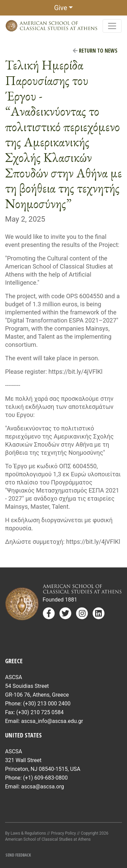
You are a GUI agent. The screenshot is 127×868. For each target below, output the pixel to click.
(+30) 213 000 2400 (47, 704)
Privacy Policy (63, 833)
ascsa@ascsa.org (43, 787)
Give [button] (61, 8)
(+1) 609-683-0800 (45, 778)
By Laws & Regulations (26, 833)
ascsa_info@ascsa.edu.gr (52, 721)
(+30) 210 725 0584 (40, 712)
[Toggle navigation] (112, 26)
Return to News (95, 51)
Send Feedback (18, 855)
